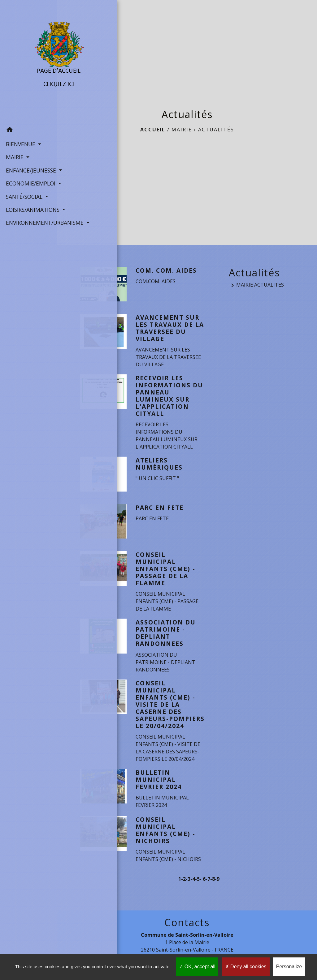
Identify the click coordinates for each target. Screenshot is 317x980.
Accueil (153, 130)
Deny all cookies (246, 967)
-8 (213, 886)
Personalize (289, 967)
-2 (183, 886)
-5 (197, 886)
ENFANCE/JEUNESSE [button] (28, 156)
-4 (193, 886)
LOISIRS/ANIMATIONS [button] (28, 211)
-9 (217, 886)
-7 (208, 886)
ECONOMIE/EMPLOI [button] (28, 177)
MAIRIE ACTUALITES (256, 285)
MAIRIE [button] (14, 142)
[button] (28, 116)
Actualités (216, 130)
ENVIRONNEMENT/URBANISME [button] (28, 232)
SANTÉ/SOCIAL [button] (24, 198)
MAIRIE (182, 130)
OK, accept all (197, 967)
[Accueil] (28, 54)
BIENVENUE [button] (20, 129)
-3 (188, 886)
